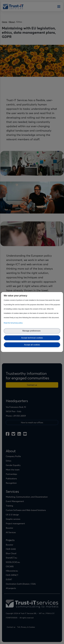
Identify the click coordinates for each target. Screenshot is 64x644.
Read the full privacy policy (14, 323)
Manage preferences (32, 331)
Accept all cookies (32, 345)
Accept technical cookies (32, 338)
